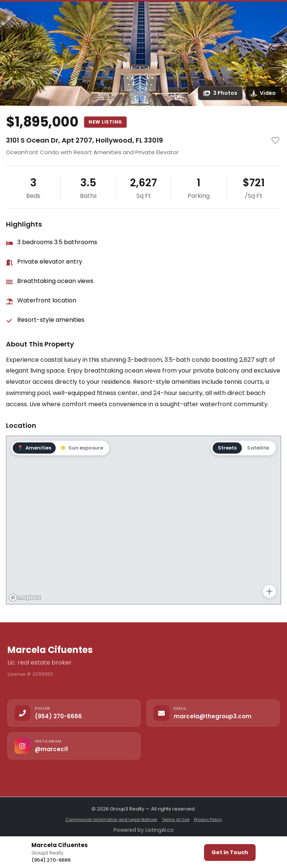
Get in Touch (230, 852)
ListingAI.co (160, 830)
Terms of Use (176, 819)
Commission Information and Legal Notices (111, 819)
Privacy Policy (208, 819)
